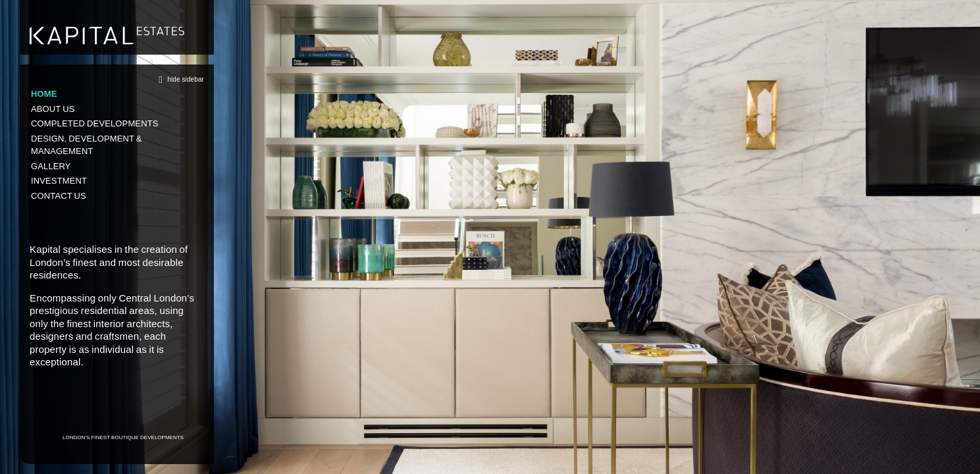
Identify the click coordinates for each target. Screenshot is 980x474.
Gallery (51, 166)
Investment (59, 181)
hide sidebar (179, 79)
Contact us (59, 196)
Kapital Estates (107, 36)
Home (44, 94)
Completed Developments (95, 123)
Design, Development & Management (87, 145)
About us (53, 109)
